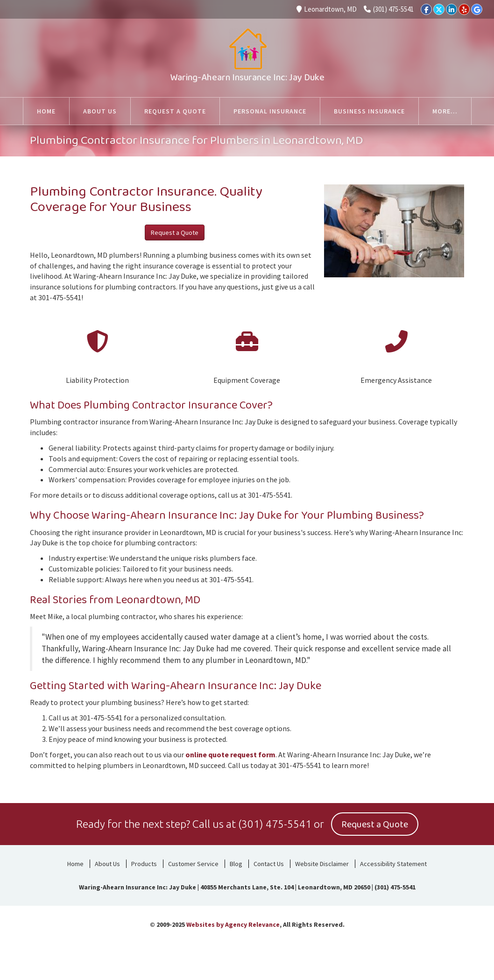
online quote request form (230, 754)
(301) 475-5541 (389, 9)
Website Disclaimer (322, 864)
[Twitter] (439, 9)
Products (144, 864)
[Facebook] (426, 9)
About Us (107, 864)
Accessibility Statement (393, 864)
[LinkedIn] (452, 9)
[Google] (477, 9)
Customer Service (193, 864)
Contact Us (269, 864)
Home (75, 864)
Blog (236, 864)
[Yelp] (464, 9)
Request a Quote (175, 233)
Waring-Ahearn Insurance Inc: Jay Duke (247, 78)
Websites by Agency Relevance (233, 924)
